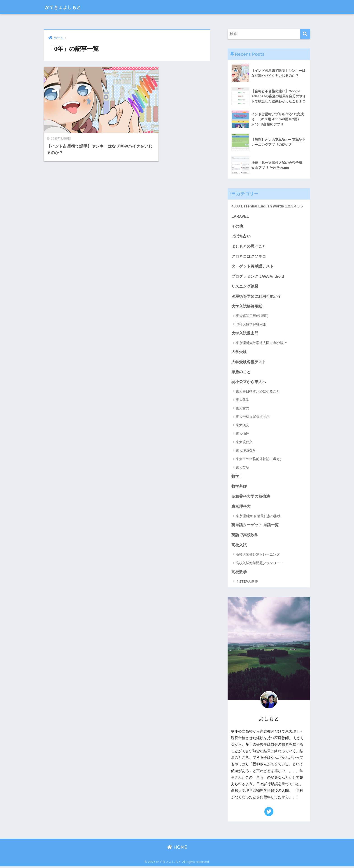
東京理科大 (241, 508)
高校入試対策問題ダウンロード (259, 564)
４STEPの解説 (247, 583)
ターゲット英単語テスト (253, 267)
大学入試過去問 (245, 334)
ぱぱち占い (241, 236)
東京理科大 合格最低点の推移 (258, 517)
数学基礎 (239, 488)
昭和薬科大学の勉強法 (251, 498)
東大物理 (242, 435)
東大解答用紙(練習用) (252, 317)
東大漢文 (242, 426)
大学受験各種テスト (249, 363)
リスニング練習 (245, 287)
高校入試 (239, 547)
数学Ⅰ (237, 478)
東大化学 (242, 401)
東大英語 (242, 469)
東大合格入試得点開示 (253, 418)
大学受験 (239, 353)
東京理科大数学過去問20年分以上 (261, 343)
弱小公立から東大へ (249, 383)
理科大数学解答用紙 (251, 325)
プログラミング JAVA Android (258, 277)
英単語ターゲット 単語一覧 (255, 526)
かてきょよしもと (68, 7)
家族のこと (241, 373)
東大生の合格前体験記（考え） (259, 460)
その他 (237, 227)
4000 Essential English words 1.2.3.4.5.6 (267, 206)
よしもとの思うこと (249, 247)
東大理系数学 (246, 452)
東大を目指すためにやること (258, 392)
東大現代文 (244, 443)
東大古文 (242, 409)
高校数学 (239, 574)
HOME (177, 849)
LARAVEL (240, 216)
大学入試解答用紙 (247, 307)
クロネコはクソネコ (249, 257)
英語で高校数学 (245, 536)
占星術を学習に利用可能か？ (256, 297)
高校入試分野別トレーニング (258, 556)
